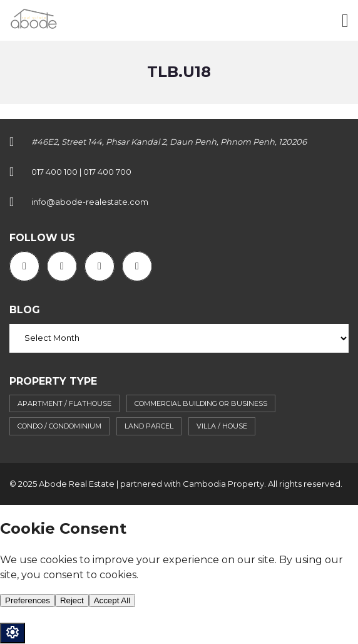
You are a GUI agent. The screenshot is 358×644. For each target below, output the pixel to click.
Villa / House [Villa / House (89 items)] (222, 426)
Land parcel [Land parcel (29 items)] (149, 426)
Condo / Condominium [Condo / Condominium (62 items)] (59, 426)
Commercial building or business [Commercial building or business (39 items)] (201, 403)
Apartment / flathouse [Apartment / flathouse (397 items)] (64, 403)
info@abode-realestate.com (90, 202)
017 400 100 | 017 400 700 (81, 172)
